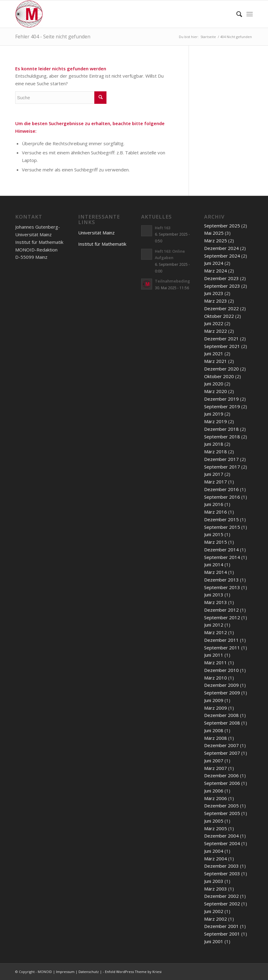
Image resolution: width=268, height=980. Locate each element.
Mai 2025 (214, 233)
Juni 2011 (214, 655)
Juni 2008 (214, 730)
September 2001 (222, 934)
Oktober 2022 (219, 316)
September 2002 (222, 904)
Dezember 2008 (221, 715)
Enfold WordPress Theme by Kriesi (133, 972)
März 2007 (216, 768)
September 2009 (222, 693)
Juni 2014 (214, 564)
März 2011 (216, 662)
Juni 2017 (214, 474)
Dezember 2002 (221, 896)
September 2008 (222, 723)
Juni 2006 (214, 791)
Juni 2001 (214, 941)
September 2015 (222, 527)
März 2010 (216, 678)
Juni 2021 (214, 353)
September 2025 (222, 226)
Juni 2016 (214, 504)
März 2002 (216, 919)
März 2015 (216, 542)
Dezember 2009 (221, 685)
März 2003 (216, 889)
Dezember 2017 (221, 459)
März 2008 (216, 738)
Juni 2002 (214, 911)
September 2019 (222, 406)
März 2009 (216, 708)
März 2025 (216, 241)
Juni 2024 (214, 263)
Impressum (65, 972)
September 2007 (222, 753)
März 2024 (216, 271)
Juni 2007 (214, 760)
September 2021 (222, 346)
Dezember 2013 (221, 580)
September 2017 (222, 467)
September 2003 (222, 873)
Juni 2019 (214, 414)
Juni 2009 (214, 700)
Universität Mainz (96, 233)
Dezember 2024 (221, 248)
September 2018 (222, 437)
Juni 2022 (214, 323)
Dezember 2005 (221, 806)
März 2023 (216, 301)
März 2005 (216, 828)
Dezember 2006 (221, 775)
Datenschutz (89, 972)
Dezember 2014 (221, 550)
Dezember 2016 (221, 489)
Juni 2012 (214, 625)
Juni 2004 (214, 851)
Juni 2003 (214, 881)
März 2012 (216, 632)
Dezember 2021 (221, 339)
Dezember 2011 (221, 640)
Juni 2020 (214, 384)
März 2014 (216, 572)
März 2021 (216, 361)
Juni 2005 (214, 821)
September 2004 (222, 843)
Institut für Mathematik (102, 244)
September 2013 (222, 587)
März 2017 (216, 482)
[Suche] (236, 14)
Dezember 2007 (221, 745)
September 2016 (222, 497)
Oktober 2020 (219, 376)
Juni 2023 (214, 293)
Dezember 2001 (221, 926)
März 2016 (216, 512)
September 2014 (222, 557)
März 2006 (216, 798)
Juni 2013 (214, 595)
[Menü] (250, 14)
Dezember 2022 (221, 308)
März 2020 (216, 391)
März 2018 (216, 451)
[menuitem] (236, 14)
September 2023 (222, 286)
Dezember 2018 (221, 429)
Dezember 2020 (221, 369)
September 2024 (222, 256)
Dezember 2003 (221, 866)
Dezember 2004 (221, 836)
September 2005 (222, 813)
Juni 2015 (214, 534)
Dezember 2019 (221, 399)
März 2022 (216, 331)
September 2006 (222, 783)
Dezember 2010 (221, 670)
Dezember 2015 (221, 519)
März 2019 (216, 421)
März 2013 (216, 602)
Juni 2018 (214, 444)
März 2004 (216, 859)
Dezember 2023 (221, 278)
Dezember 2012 (221, 610)
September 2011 (222, 648)
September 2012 (222, 617)
